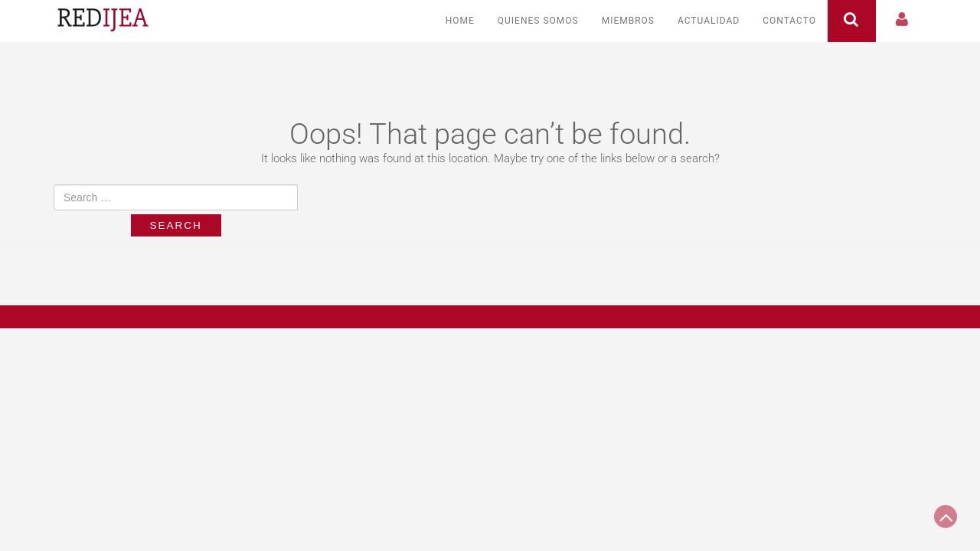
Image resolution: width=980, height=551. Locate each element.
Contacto (789, 21)
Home (460, 21)
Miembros (628, 21)
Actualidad (709, 21)
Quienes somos (538, 21)
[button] (903, 21)
